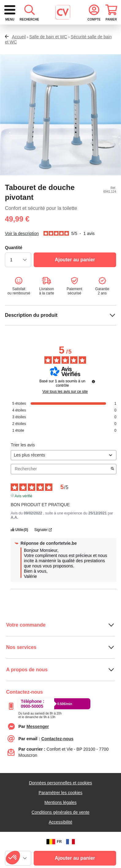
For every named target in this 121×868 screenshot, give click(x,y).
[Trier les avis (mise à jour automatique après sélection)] (64, 478)
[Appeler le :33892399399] (40, 737)
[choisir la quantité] (18, 282)
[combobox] (61, 36)
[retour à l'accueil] (51, 12)
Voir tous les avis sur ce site (65, 414)
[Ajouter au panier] (75, 282)
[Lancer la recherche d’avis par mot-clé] (112, 492)
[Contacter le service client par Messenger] (38, 749)
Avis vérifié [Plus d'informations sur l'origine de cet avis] (24, 518)
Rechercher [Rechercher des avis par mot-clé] (61, 492)
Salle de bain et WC (48, 59)
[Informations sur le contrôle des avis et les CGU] (93, 404)
